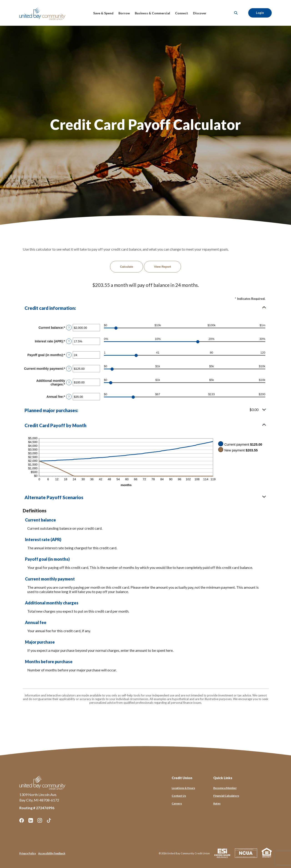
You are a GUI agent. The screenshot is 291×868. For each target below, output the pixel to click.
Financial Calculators (226, 796)
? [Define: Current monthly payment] (69, 369)
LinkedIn (31, 820)
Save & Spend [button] (103, 13)
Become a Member (225, 788)
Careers (177, 803)
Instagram (40, 820)
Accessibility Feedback (52, 853)
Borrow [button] (124, 13)
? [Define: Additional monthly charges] (69, 383)
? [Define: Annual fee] (69, 397)
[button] (145, 308)
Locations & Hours (183, 788)
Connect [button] (182, 13)
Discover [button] (200, 13)
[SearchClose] (236, 13)
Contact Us (179, 796)
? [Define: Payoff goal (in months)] (69, 355)
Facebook (22, 820)
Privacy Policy (28, 853)
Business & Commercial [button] (152, 13)
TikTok (49, 820)
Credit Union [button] (182, 778)
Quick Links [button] (223, 778)
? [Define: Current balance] (69, 328)
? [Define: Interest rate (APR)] (69, 341)
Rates (217, 803)
